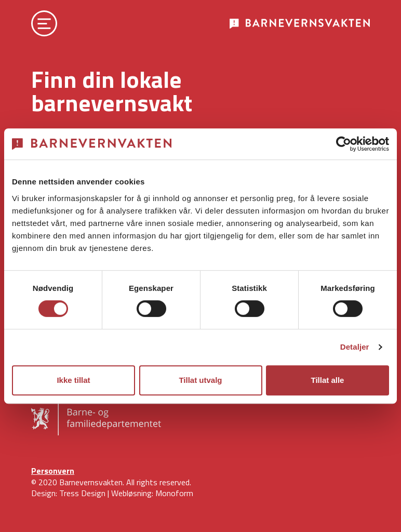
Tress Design (82, 493)
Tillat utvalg (200, 380)
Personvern (53, 471)
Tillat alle (328, 380)
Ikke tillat (73, 380)
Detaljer (355, 347)
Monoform (174, 493)
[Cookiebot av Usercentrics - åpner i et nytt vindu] (344, 144)
